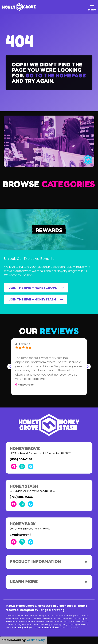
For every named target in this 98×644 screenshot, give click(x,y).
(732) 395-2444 (21, 497)
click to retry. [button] (36, 640)
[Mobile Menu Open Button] (92, 7)
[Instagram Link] (22, 466)
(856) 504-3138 (21, 459)
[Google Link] (31, 466)
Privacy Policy (23, 627)
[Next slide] (88, 367)
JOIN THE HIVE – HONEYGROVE (36, 288)
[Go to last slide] (10, 367)
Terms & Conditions (49, 627)
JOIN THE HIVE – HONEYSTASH (36, 299)
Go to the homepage (56, 75)
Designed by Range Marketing (42, 610)
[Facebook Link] (14, 466)
